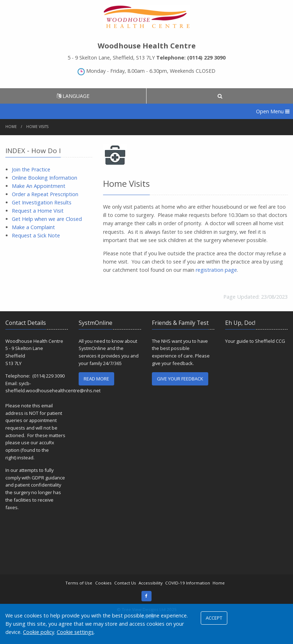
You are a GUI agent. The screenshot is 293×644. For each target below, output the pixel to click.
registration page (216, 270)
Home (11, 127)
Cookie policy (39, 632)
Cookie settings (75, 632)
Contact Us (125, 583)
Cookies (103, 583)
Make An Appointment (39, 186)
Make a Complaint (33, 227)
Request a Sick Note (36, 235)
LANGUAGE (73, 96)
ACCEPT (214, 618)
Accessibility (151, 583)
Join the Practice (31, 169)
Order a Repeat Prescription (45, 194)
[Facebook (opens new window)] (147, 596)
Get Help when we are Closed (47, 219)
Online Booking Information (45, 178)
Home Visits (37, 127)
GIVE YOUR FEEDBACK (180, 379)
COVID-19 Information (188, 583)
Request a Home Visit (38, 211)
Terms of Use (79, 583)
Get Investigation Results (42, 202)
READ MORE (96, 379)
